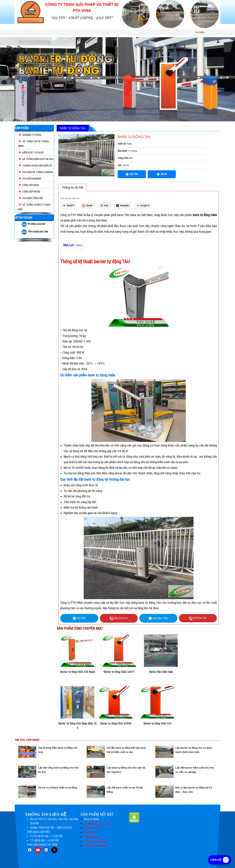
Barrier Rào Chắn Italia (161, 672)
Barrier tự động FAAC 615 (157, 724)
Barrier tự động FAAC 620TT (119, 672)
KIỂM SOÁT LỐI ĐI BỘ (33, 153)
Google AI (143, 206)
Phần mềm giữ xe (93, 828)
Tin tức (93, 32)
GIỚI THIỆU (43, 32)
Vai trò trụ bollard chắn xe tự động (58, 788)
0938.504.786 (41, 232)
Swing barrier (91, 837)
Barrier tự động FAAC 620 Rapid (78, 672)
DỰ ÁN (114, 32)
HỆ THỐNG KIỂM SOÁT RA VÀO (38, 159)
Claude (87, 206)
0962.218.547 (38, 224)
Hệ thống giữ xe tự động (97, 824)
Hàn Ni (162, 174)
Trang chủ (17, 32)
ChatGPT (69, 206)
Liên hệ (135, 32)
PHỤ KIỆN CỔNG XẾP (33, 198)
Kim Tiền (132, 174)
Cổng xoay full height (95, 841)
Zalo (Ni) (79, 618)
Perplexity (122, 206)
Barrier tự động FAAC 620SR (116, 724)
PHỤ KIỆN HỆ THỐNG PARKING (38, 172)
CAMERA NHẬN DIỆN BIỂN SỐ (37, 166)
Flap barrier (90, 832)
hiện (79, 245)
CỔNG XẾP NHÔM (31, 192)
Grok (104, 206)
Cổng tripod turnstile (95, 846)
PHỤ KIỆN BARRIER (32, 179)
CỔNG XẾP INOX (31, 185)
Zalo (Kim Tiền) (158, 618)
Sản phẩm (69, 32)
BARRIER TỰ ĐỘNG (32, 135)
